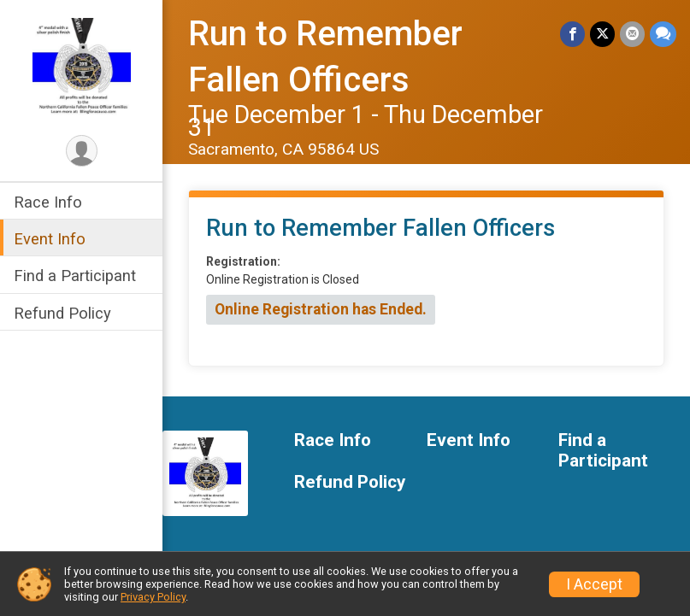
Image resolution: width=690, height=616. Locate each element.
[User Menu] (82, 151)
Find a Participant (75, 276)
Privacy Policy (153, 597)
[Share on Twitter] (602, 34)
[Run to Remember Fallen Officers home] (82, 66)
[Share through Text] (663, 34)
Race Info (48, 202)
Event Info (50, 239)
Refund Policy (62, 313)
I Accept (594, 584)
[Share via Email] (632, 34)
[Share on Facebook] (572, 34)
